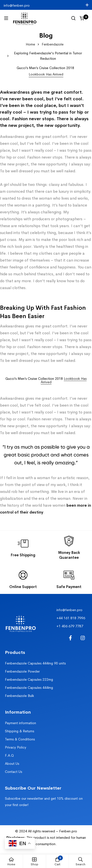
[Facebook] (70, 638)
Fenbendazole (53, 44)
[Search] (73, 18)
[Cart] (82, 18)
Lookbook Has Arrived (64, 380)
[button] (46, 74)
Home (30, 44)
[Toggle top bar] (87, 5)
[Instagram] (83, 638)
